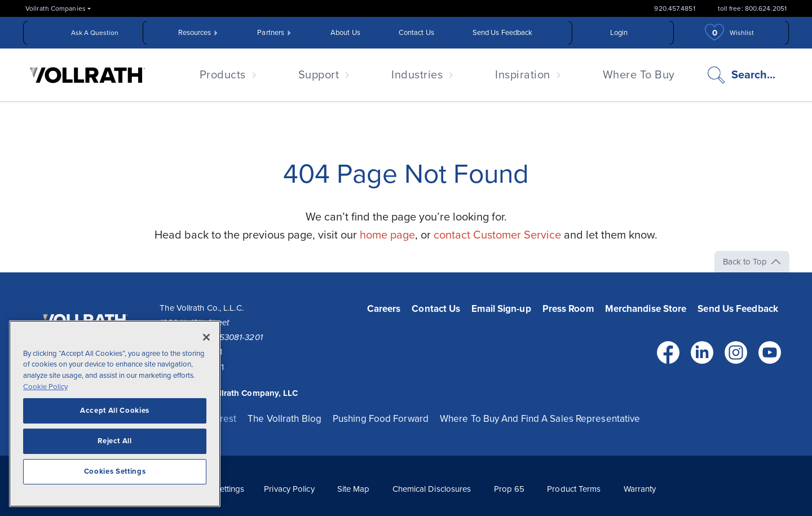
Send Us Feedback (503, 33)
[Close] (206, 343)
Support (319, 75)
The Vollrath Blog (284, 419)
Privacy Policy (289, 489)
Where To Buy (639, 75)
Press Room (568, 309)
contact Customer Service (497, 235)
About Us (345, 33)
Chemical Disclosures (432, 489)
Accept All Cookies (115, 416)
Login (619, 33)
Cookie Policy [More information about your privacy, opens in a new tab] (45, 392)
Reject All (115, 447)
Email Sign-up (501, 309)
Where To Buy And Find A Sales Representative (540, 419)
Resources (195, 33)
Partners (271, 33)
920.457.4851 (674, 8)
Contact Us (416, 33)
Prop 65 (509, 489)
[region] (115, 419)
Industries (417, 75)
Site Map (354, 489)
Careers (384, 309)
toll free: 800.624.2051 (752, 8)
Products (223, 75)
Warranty (640, 489)
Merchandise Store (646, 309)
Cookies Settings (115, 477)
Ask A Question (95, 33)
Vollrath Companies (56, 8)
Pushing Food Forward (381, 419)
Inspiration (523, 75)
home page (387, 235)
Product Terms (574, 489)
